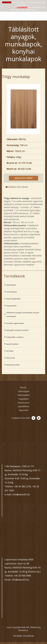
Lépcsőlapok (11, 285)
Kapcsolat (24, 410)
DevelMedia (28, 636)
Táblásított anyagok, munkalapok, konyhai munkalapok (23, 314)
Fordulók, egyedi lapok (15, 323)
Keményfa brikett (13, 365)
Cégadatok (23, 399)
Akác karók (10, 358)
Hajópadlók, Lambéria (15, 337)
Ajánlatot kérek (23, 178)
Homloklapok (11, 292)
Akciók (23, 388)
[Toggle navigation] (42, 15)
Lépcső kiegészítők (13, 299)
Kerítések (10, 351)
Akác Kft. (12, 15)
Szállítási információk (17, 187)
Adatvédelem (24, 395)
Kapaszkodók (11, 306)
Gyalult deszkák (12, 344)
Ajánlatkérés (23, 406)
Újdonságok (24, 391)
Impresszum (23, 403)
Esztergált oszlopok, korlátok (17, 330)
